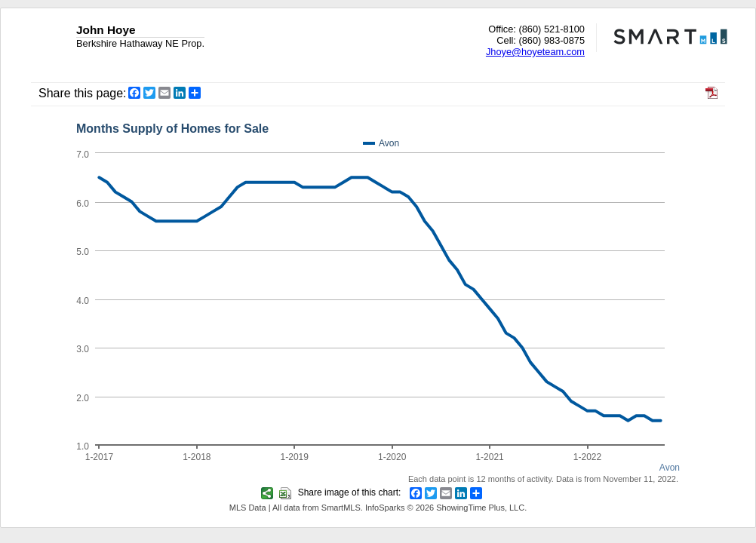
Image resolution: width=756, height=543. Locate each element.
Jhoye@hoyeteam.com (535, 52)
